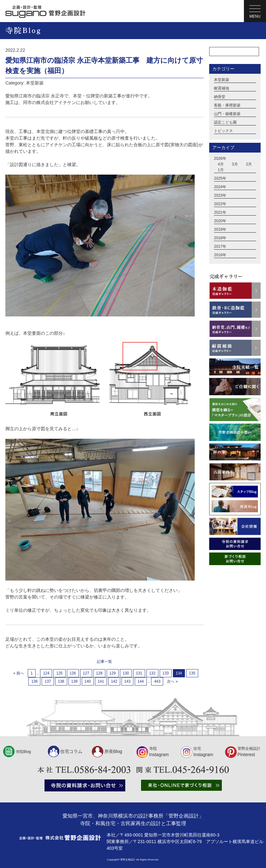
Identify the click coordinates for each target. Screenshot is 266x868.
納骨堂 (220, 97)
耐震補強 (222, 88)
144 (141, 681)
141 (101, 681)
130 (126, 673)
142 (114, 681)
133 (166, 673)
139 (74, 681)
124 (46, 673)
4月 (221, 164)
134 (179, 673)
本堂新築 (222, 80)
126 (73, 673)
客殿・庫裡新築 (227, 105)
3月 (235, 164)
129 (113, 673)
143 (127, 681)
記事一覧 (104, 662)
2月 (249, 164)
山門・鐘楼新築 (227, 114)
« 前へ (19, 673)
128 (99, 673)
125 (59, 673)
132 (152, 673)
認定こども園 (225, 122)
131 (139, 673)
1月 (221, 170)
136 (34, 681)
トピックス (223, 131)
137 (48, 681)
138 (61, 681)
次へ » (172, 681)
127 (86, 673)
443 (157, 681)
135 (192, 673)
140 (88, 681)
